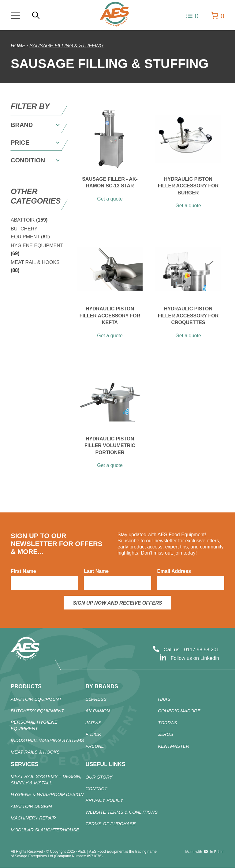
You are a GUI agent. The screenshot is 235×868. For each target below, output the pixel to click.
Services (25, 764)
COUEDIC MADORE (179, 711)
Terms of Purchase (111, 824)
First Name (23, 571)
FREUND (95, 746)
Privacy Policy (104, 801)
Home (18, 46)
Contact (96, 789)
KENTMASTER (174, 746)
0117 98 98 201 (201, 650)
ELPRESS (96, 699)
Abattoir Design (31, 807)
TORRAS (167, 723)
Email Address (174, 571)
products (26, 686)
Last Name (96, 571)
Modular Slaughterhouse (45, 830)
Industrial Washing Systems (47, 741)
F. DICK (93, 734)
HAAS (164, 699)
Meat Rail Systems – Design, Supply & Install (46, 780)
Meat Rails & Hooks (35, 752)
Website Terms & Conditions (122, 813)
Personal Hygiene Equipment (34, 725)
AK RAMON (98, 711)
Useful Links (105, 764)
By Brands (102, 686)
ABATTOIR (29, 220)
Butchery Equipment (37, 711)
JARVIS (93, 723)
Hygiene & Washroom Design (47, 795)
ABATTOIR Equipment (36, 699)
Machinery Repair (33, 818)
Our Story (99, 777)
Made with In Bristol (205, 852)
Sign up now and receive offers (117, 603)
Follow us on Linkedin (194, 658)
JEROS (166, 734)
